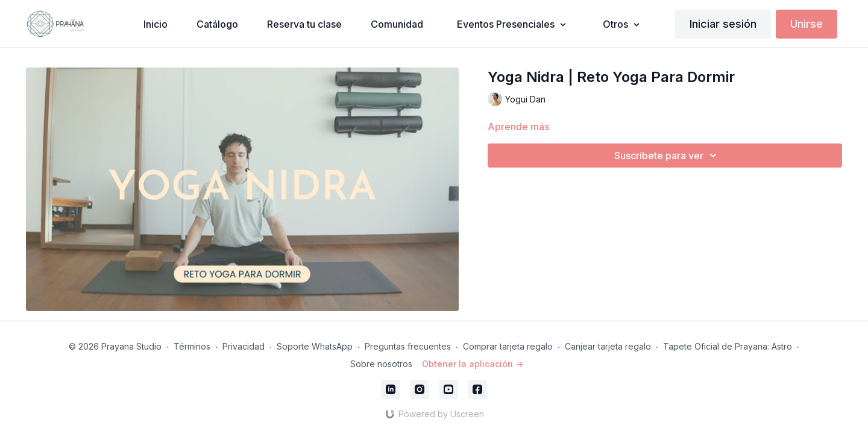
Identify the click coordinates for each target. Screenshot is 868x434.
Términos (192, 346)
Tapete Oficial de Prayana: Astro (728, 346)
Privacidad (244, 346)
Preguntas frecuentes (408, 346)
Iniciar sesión (723, 24)
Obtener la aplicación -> (473, 364)
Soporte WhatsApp (315, 346)
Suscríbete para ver (667, 156)
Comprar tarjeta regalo (508, 346)
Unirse (807, 24)
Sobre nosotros (381, 364)
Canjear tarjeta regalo (608, 346)
